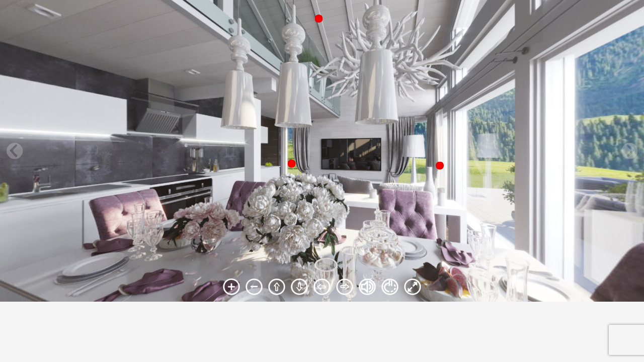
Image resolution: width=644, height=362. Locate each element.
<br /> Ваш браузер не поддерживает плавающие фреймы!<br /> (322, 151)
